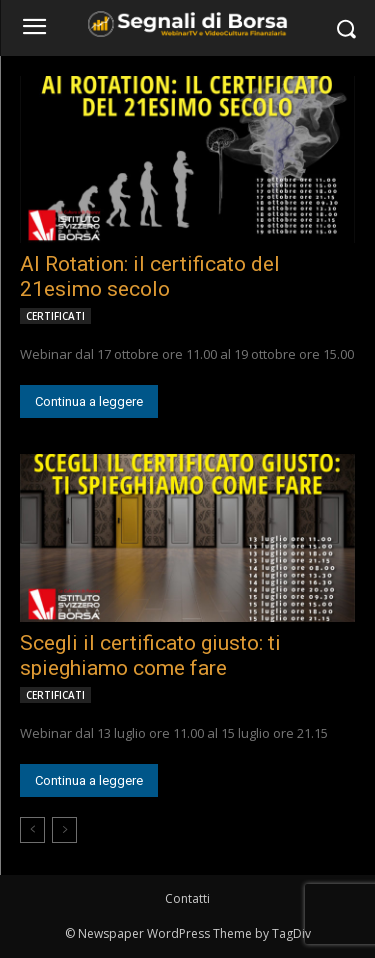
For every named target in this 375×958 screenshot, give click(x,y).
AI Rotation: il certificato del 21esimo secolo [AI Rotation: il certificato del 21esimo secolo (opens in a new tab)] (150, 276)
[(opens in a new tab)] (187, 159)
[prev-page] (32, 830)
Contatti (187, 898)
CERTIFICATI (55, 316)
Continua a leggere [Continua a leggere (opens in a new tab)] (89, 401)
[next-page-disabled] (64, 830)
